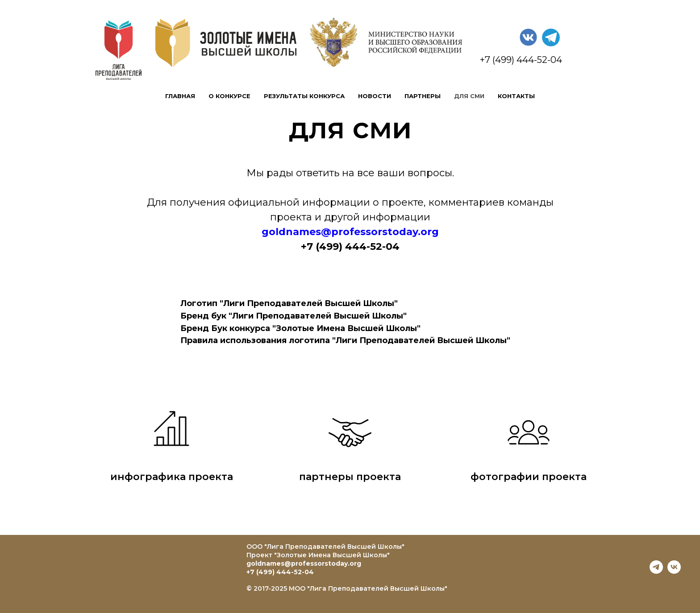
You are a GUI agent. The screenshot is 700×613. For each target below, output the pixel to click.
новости (375, 96)
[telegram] (656, 571)
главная (180, 96)
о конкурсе (229, 96)
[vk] (674, 571)
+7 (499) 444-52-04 (280, 572)
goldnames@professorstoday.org (304, 563)
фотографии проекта (529, 477)
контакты (516, 96)
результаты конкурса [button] (304, 96)
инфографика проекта (172, 477)
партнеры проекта (350, 477)
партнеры (423, 96)
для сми (469, 96)
